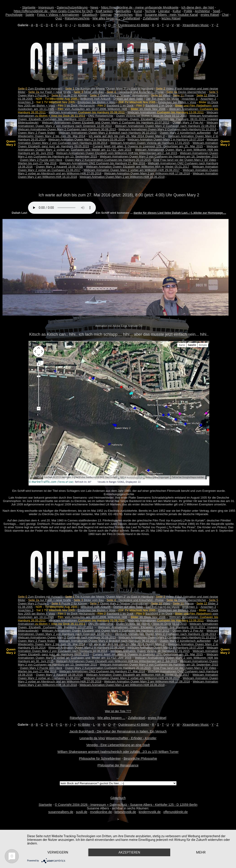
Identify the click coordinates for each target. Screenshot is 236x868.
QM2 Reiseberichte (101, 116)
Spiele (30, 15)
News (94, 7)
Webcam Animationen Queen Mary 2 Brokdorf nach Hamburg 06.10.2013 (107, 133)
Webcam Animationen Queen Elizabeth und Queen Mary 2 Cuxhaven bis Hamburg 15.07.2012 (106, 122)
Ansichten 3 (26, 102)
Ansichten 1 (190, 99)
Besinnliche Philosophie (140, 759)
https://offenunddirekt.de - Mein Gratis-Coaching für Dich (53, 11)
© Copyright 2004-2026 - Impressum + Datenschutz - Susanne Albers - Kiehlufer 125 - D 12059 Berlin (126, 805)
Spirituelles (123, 11)
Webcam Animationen (87, 112)
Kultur (177, 11)
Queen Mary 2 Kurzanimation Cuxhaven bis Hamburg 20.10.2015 (108, 160)
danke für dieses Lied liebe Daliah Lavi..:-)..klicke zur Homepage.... (180, 213)
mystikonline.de (101, 812)
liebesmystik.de (125, 812)
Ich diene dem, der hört (198, 7)
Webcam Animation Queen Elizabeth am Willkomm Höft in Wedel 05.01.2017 (138, 167)
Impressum (46, 7)
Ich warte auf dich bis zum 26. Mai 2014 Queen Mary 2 (127, 136)
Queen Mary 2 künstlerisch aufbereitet (185, 133)
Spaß (216, 11)
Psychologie (14, 15)
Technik (150, 11)
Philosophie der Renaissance (118, 765)
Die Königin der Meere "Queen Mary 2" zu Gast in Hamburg (109, 89)
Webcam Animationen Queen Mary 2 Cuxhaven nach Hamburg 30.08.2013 (67, 129)
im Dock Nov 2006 (148, 109)
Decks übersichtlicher (186, 92)
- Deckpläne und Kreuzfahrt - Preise (135, 92)
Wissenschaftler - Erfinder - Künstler (131, 738)
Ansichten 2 (208, 99)
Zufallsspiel (151, 18)
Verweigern (58, 852)
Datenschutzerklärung (72, 7)
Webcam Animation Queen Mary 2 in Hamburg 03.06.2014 (86, 139)
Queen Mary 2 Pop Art (188, 122)
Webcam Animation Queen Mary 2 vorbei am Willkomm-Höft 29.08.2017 (132, 170)
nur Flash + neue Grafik (50, 92)
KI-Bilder (84, 25)
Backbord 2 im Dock (159, 106)
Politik (188, 11)
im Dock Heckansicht (81, 106)
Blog (139, 15)
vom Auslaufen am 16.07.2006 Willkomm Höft (92, 109)
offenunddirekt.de (176, 812)
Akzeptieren (129, 852)
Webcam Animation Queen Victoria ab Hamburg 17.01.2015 (150, 143)
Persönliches (124, 15)
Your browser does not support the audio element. (62, 208)
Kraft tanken (104, 11)
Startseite (29, 7)
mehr (201, 852)
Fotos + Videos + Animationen (58, 15)
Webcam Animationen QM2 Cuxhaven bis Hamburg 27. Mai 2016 (102, 163)
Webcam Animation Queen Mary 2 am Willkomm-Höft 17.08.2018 (147, 173)
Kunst (138, 11)
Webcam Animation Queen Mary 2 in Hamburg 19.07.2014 (166, 139)
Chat (225, 15)
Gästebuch (90, 15)
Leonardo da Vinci (92, 738)
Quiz (59, 18)
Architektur (202, 11)
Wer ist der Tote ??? (118, 711)
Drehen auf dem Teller (128, 99)
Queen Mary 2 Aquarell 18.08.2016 (59, 167)
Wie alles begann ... (106, 18)
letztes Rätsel (171, 18)
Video (161, 95)
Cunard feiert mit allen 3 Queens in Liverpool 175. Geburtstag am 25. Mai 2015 (148, 146)
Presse (183, 95)
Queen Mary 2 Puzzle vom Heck (41, 160)
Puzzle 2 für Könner (69, 95)
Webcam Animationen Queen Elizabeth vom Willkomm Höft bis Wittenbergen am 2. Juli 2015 (117, 153)
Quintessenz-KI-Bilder (134, 25)
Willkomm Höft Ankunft (96, 99)
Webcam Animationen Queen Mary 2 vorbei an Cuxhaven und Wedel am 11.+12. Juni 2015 (118, 148)
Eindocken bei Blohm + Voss (96, 102)
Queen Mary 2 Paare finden (37, 133)
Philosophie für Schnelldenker (100, 759)
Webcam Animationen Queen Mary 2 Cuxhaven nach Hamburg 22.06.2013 (165, 126)
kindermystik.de (150, 812)
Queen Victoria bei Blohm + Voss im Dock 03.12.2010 (151, 116)
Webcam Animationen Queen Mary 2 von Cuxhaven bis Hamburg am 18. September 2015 (159, 156)
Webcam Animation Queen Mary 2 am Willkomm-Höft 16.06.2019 (122, 177)
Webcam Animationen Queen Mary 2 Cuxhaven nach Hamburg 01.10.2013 (167, 129)
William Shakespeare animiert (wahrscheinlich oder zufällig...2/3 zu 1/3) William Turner (118, 752)
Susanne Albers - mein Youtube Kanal (171, 15)
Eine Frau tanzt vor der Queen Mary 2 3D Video (185, 160)
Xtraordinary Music (196, 25)
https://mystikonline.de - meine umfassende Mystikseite (140, 7)
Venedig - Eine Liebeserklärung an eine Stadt (118, 745)
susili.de (82, 812)
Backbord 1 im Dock (120, 106)
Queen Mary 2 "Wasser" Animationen (119, 95)
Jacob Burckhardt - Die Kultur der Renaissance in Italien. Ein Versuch (118, 731)
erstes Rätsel (210, 15)
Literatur (164, 11)
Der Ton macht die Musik (163, 99)
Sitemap (106, 15)
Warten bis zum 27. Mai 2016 (37, 163)
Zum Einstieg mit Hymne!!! (40, 89)
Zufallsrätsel (131, 18)
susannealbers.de (61, 812)
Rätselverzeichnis (77, 18)
